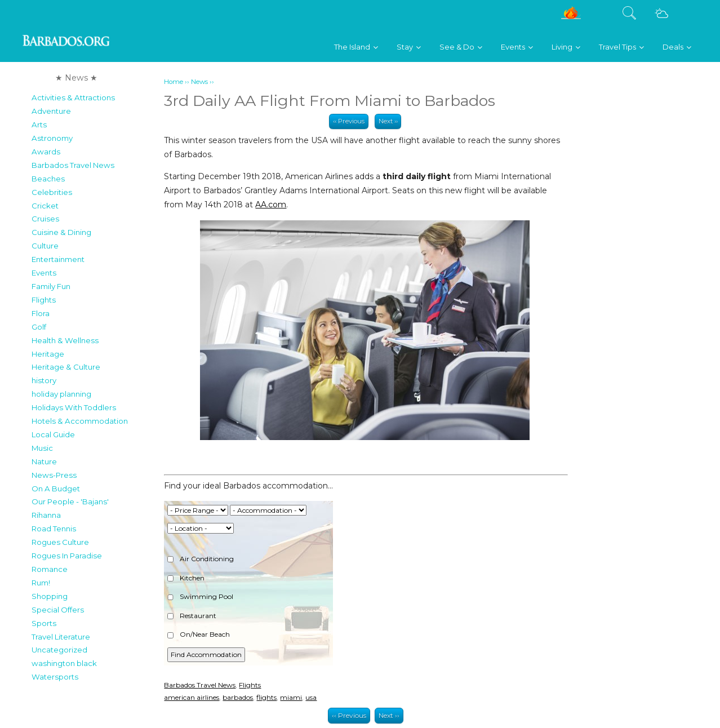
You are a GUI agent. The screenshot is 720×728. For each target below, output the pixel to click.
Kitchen (186, 578)
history (44, 380)
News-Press (54, 475)
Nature (44, 461)
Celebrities (52, 192)
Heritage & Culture (66, 367)
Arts (39, 125)
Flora (41, 313)
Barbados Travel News (73, 165)
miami (291, 697)
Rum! (41, 583)
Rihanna (46, 515)
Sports (44, 623)
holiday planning (61, 394)
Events (44, 273)
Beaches (48, 179)
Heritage (48, 354)
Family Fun (51, 286)
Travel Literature (61, 637)
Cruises (45, 219)
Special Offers (58, 610)
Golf (39, 327)
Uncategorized (59, 650)
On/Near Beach (199, 634)
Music (42, 448)
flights (266, 697)
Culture (45, 246)
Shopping (50, 596)
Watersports (55, 677)
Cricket (45, 206)
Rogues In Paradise (67, 556)
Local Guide (53, 434)
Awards (46, 152)
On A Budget (56, 489)
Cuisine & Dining (61, 232)
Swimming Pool (200, 596)
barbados (238, 697)
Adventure (51, 111)
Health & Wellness (65, 340)
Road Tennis (54, 529)
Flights (44, 300)
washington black (64, 663)
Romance (50, 569)
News (199, 82)
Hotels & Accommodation (80, 421)
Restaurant (192, 616)
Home (174, 82)
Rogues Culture (60, 542)
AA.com (271, 205)
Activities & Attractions (73, 97)
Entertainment (58, 259)
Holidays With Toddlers (74, 407)
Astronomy (52, 138)
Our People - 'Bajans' (70, 501)
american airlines (192, 697)
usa (311, 697)
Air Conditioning (201, 559)
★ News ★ (76, 78)
